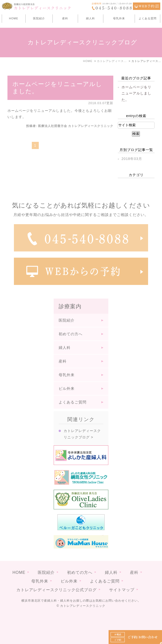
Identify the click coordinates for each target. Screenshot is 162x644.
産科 (65, 18)
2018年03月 (132, 159)
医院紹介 (39, 18)
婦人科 (90, 18)
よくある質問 (148, 18)
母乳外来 (119, 18)
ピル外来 (67, 388)
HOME (14, 18)
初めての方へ (71, 334)
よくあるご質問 (73, 402)
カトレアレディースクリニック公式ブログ (57, 590)
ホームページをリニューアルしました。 (136, 93)
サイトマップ (122, 590)
